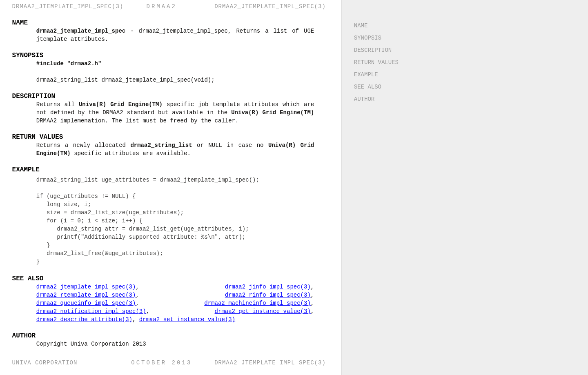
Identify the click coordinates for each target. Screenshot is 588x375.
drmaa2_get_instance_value (267, 311)
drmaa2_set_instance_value (188, 319)
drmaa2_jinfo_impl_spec (272, 287)
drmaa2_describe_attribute (85, 319)
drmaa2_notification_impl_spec (92, 311)
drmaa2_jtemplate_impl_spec (87, 287)
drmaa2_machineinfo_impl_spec (262, 303)
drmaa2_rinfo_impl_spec (272, 295)
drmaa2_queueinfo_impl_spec (87, 303)
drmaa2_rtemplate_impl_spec (87, 295)
